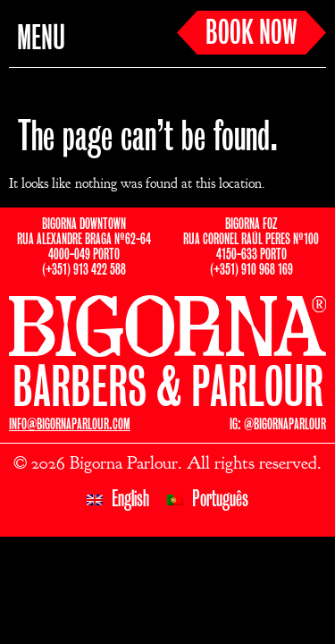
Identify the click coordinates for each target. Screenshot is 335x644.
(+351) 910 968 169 (251, 270)
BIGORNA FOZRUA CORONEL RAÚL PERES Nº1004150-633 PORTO (251, 239)
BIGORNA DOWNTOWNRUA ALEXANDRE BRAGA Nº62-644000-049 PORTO (84, 239)
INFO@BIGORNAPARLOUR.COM (70, 424)
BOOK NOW (251, 34)
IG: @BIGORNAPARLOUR (278, 424)
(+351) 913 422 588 (84, 270)
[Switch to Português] (208, 500)
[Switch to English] (118, 500)
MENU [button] (41, 39)
